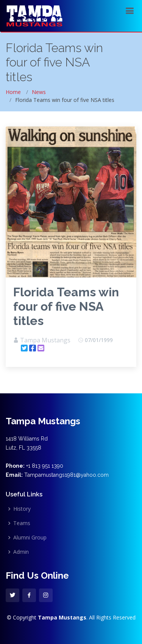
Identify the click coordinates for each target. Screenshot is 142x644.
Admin (21, 552)
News (39, 92)
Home (13, 92)
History (22, 509)
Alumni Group (30, 538)
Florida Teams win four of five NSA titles (66, 306)
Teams (22, 523)
